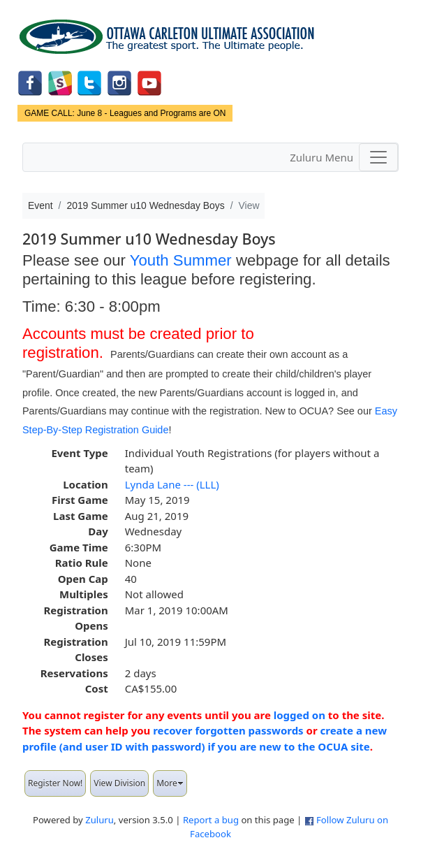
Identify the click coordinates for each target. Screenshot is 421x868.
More (170, 783)
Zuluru (99, 820)
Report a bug (211, 820)
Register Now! (55, 783)
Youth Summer (181, 260)
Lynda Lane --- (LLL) (172, 484)
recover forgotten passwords (228, 730)
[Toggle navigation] (378, 157)
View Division (119, 783)
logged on (300, 715)
